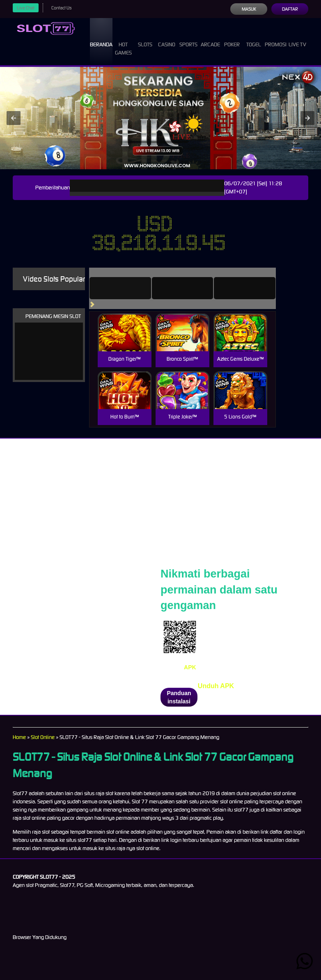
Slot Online (43, 737)
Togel (254, 37)
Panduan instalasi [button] (179, 697)
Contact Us (61, 8)
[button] (14, 118)
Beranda (101, 37)
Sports (188, 37)
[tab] (120, 288)
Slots (145, 37)
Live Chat (26, 8)
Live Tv (297, 37)
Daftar (290, 9)
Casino (167, 37)
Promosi (276, 37)
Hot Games (123, 41)
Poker (232, 37)
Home (19, 737)
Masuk (249, 9)
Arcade (210, 37)
